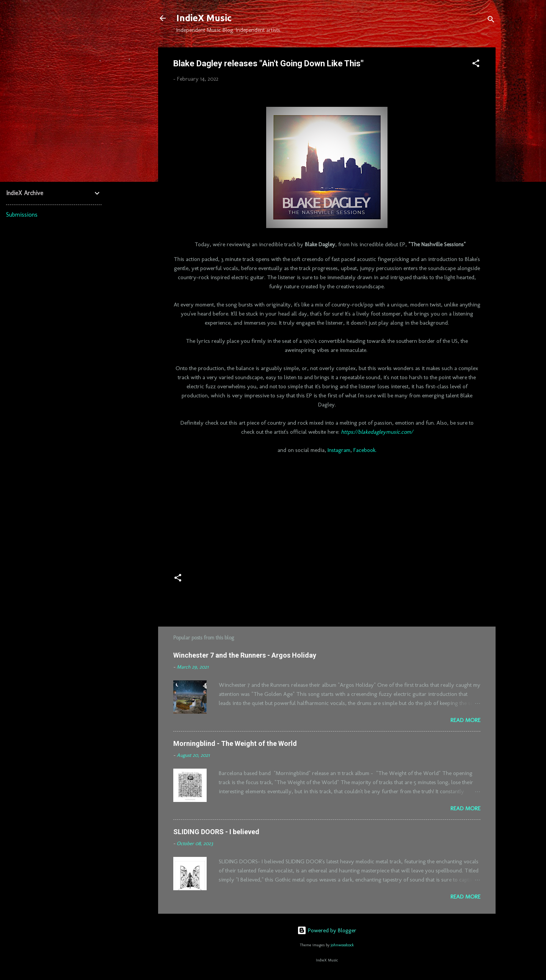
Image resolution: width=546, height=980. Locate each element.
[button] (476, 65)
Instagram (339, 450)
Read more (465, 720)
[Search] (491, 21)
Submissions (22, 215)
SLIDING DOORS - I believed (216, 832)
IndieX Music (204, 18)
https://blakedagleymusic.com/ (377, 432)
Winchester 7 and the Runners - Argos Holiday (245, 655)
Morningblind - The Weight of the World (235, 743)
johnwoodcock (342, 945)
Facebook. (365, 450)
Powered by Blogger (327, 930)
